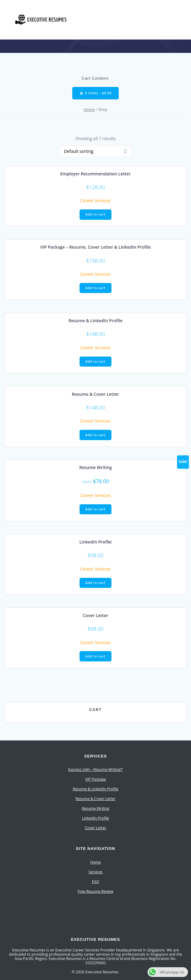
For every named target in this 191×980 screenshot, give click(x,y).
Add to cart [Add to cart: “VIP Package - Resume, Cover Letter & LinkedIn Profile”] (95, 288)
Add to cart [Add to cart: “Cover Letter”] (95, 656)
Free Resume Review (95, 891)
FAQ (96, 882)
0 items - (96, 93)
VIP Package (95, 779)
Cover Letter (95, 828)
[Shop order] (96, 151)
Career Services (95, 200)
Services (95, 872)
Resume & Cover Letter (95, 799)
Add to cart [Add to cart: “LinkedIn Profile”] (95, 583)
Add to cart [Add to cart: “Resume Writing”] (95, 509)
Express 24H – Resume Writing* (96, 770)
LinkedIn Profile (95, 818)
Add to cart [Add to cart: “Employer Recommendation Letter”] (95, 214)
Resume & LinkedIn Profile (95, 789)
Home (89, 109)
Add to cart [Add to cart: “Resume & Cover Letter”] (95, 435)
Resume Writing (95, 808)
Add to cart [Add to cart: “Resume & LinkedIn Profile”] (95, 361)
